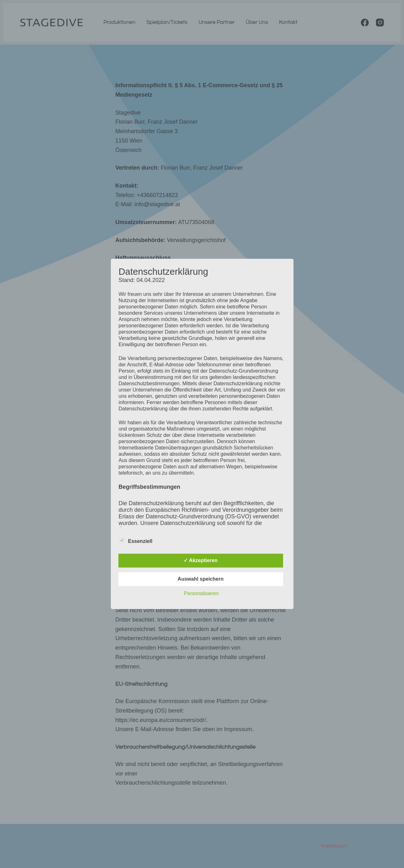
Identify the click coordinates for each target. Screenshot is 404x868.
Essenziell (136, 540)
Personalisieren (201, 594)
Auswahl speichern (201, 579)
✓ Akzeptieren (201, 561)
